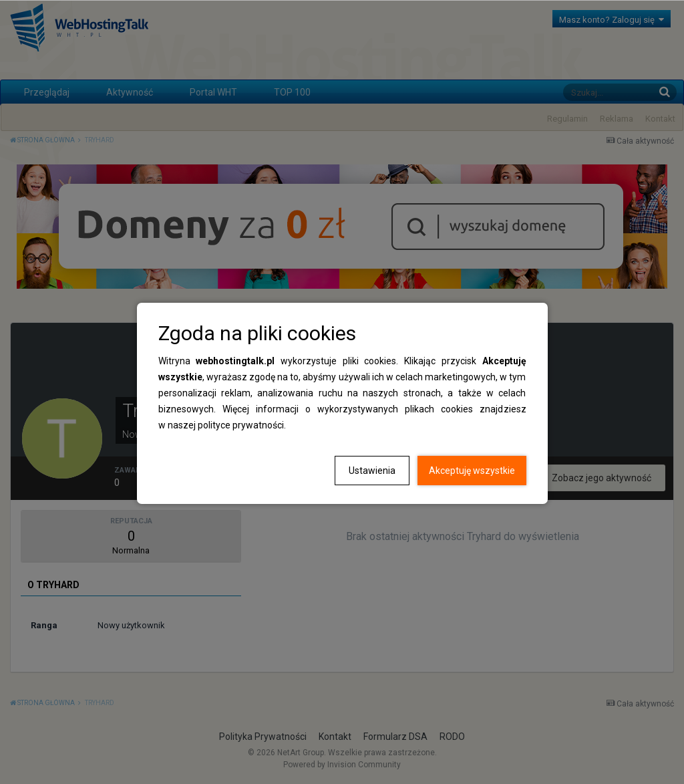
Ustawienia (372, 471)
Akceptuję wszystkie (472, 471)
